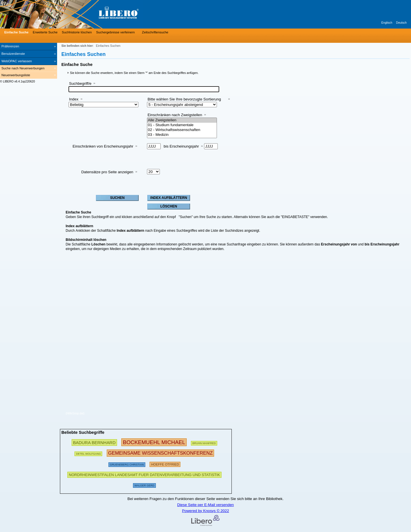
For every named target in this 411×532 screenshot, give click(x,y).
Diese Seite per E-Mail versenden (206, 505)
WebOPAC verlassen (17, 61)
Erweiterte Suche (45, 32)
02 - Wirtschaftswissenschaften (182, 130)
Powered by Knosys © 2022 (206, 511)
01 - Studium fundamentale (182, 125)
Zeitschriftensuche (155, 32)
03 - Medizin (182, 135)
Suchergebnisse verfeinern (116, 32)
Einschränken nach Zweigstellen (175, 115)
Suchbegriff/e (80, 83)
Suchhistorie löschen (77, 32)
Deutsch (401, 23)
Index (74, 99)
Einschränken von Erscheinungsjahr (103, 146)
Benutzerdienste (13, 54)
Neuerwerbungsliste (16, 75)
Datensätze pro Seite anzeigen (107, 172)
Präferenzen (10, 46)
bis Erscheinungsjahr (181, 146)
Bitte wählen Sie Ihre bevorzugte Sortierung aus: (184, 101)
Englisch (387, 23)
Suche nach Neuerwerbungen (23, 68)
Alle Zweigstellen (182, 120)
